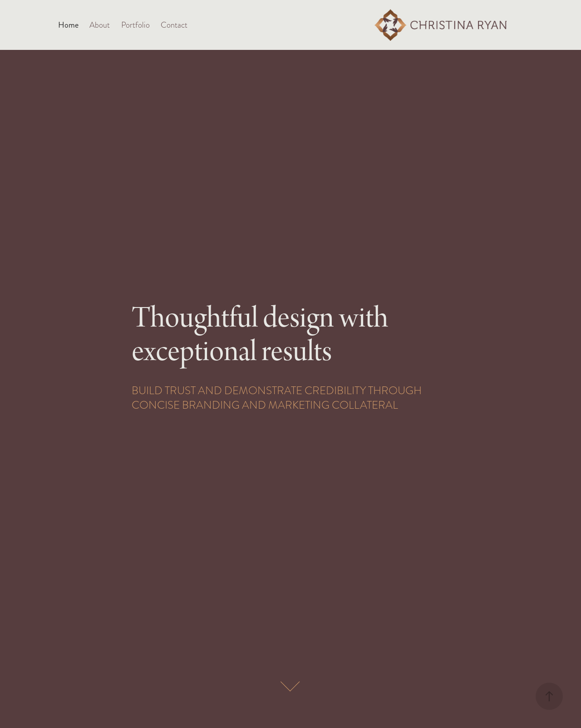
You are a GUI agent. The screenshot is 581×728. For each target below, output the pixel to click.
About (100, 25)
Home (68, 25)
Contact (174, 25)
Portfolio (135, 25)
